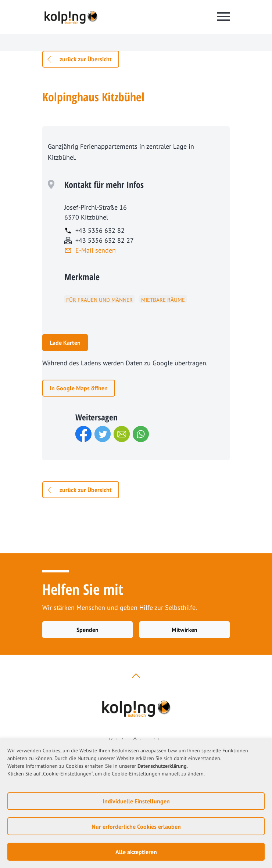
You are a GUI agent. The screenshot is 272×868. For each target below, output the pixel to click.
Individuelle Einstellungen (136, 801)
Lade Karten (65, 343)
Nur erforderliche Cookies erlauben (136, 827)
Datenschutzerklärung (162, 766)
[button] (83, 434)
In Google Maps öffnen (79, 388)
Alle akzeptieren (136, 852)
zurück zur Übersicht (86, 59)
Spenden (87, 630)
